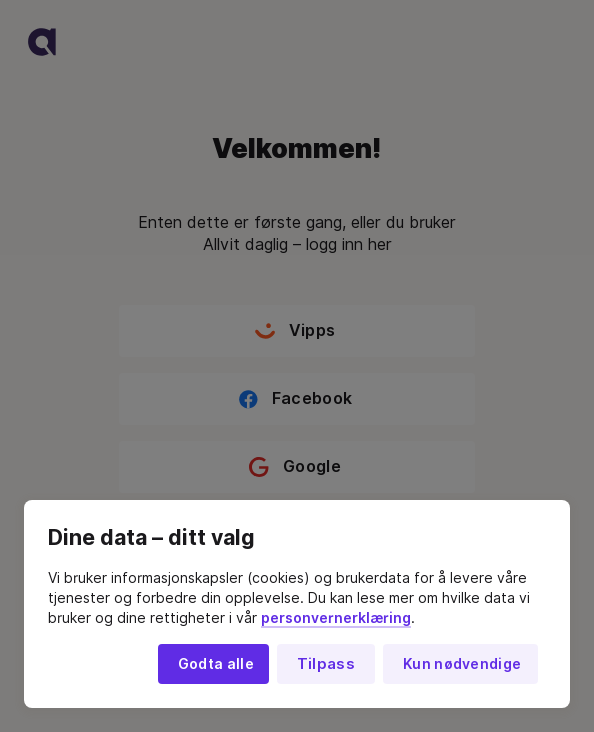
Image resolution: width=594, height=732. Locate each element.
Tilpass (326, 664)
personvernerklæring (336, 618)
